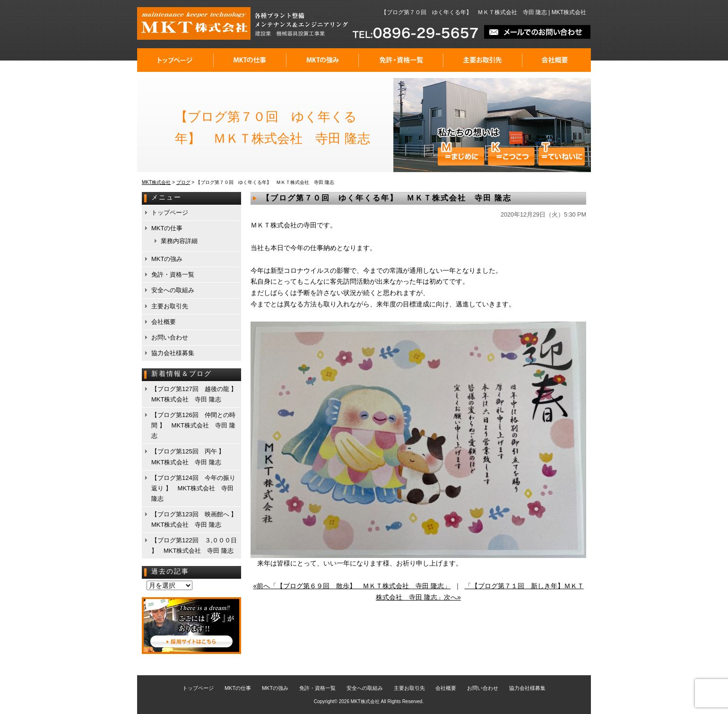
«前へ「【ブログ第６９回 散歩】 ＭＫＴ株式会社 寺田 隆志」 (352, 586)
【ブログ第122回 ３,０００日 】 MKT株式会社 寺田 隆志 (194, 545)
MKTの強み (323, 60)
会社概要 (557, 60)
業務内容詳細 (179, 241)
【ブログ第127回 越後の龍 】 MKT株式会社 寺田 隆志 (196, 394)
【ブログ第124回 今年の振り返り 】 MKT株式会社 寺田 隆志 (193, 488)
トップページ (175, 60)
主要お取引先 (483, 60)
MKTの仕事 (250, 60)
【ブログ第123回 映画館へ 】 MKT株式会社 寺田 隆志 (196, 519)
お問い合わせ (170, 337)
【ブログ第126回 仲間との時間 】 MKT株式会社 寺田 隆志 (193, 425)
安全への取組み (173, 290)
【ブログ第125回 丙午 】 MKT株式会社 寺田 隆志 (191, 457)
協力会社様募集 (173, 353)
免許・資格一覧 (401, 60)
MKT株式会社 (365, 701)
